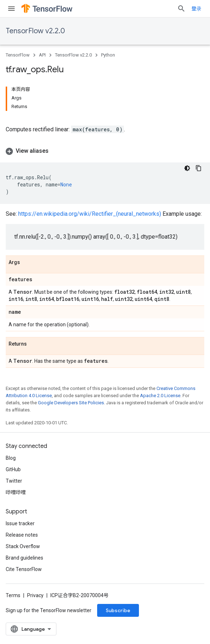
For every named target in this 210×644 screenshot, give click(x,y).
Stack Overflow (23, 546)
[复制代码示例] (199, 168)
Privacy (35, 595)
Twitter (14, 481)
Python (108, 55)
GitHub (13, 469)
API (42, 55)
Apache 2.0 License (160, 396)
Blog (11, 458)
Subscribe (118, 610)
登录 (196, 9)
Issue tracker (20, 523)
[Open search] (181, 9)
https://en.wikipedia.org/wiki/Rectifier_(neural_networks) (90, 214)
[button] (105, 151)
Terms (13, 595)
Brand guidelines (24, 558)
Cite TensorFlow (24, 569)
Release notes (22, 535)
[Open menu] (11, 9)
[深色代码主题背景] (187, 168)
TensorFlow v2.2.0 (35, 31)
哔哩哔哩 (16, 492)
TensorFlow (18, 55)
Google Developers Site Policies (71, 403)
